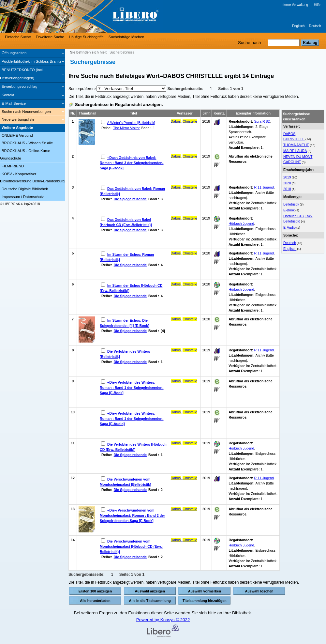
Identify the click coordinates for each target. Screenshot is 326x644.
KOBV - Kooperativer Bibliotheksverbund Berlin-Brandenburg (32, 178)
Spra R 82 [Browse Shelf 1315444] (262, 121)
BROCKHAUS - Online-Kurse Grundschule (25, 154)
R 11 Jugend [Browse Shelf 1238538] (264, 253)
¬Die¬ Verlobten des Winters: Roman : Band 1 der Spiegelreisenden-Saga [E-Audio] (132, 419)
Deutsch (315, 26)
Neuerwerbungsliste (18, 119)
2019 (287, 177)
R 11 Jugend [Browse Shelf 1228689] (264, 478)
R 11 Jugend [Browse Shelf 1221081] (264, 350)
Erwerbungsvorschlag (20, 86)
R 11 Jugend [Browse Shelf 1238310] (264, 187)
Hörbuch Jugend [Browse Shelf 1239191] (241, 289)
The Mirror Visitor (126, 128)
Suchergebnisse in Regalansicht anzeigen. (119, 105)
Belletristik (291, 204)
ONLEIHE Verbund (17, 135)
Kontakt (8, 95)
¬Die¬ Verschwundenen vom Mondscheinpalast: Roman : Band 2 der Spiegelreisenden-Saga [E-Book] (132, 515)
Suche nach (249, 43)
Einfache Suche (18, 37)
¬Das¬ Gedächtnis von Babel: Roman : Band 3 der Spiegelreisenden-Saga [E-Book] (132, 163)
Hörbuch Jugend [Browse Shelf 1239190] (241, 545)
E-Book (289, 210)
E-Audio (289, 227)
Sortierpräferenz (82, 89)
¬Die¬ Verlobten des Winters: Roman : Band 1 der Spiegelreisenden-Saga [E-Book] (132, 388)
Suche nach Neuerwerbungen (26, 112)
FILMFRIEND (13, 166)
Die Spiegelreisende (130, 199)
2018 (287, 189)
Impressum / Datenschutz (23, 197)
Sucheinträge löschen (126, 37)
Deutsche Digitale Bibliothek (25, 189)
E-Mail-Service (14, 103)
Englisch (298, 26)
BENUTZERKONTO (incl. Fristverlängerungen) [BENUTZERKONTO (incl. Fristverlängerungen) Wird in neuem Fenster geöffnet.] (22, 74)
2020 (287, 183)
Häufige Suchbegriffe (86, 37)
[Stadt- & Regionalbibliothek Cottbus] (98, 16)
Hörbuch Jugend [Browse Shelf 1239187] (241, 223)
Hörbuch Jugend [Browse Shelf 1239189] (241, 448)
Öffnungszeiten (14, 53)
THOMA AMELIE (296, 145)
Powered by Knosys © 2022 (163, 620)
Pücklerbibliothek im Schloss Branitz (31, 61)
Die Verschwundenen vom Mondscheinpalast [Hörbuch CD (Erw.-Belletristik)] (131, 546)
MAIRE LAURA (295, 151)
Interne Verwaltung (294, 5)
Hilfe (317, 5)
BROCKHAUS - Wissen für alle (27, 143)
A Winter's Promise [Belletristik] (131, 123)
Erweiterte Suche (50, 37)
